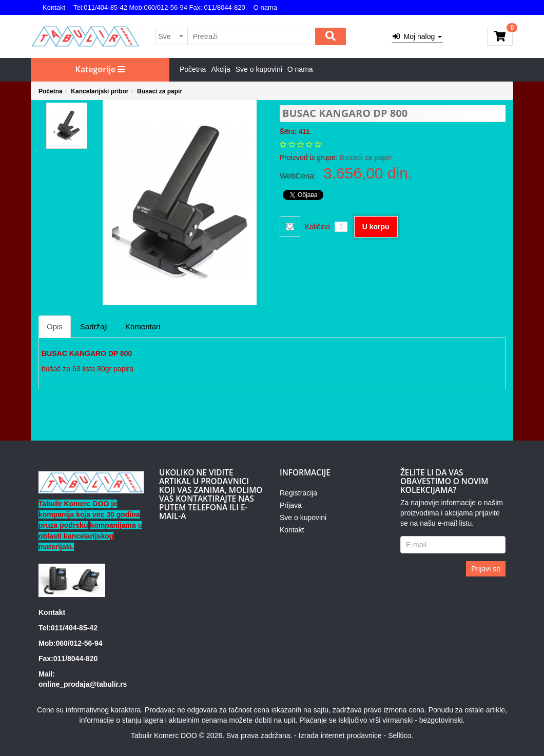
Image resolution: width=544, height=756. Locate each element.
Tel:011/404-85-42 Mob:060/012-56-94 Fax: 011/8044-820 (159, 7)
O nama (265, 7)
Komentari (143, 326)
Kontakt (54, 7)
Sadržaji (94, 326)
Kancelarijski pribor (100, 91)
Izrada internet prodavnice (340, 735)
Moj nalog (417, 36)
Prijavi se (486, 569)
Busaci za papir (160, 91)
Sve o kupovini (259, 69)
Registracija (298, 493)
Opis (55, 326)
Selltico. (401, 735)
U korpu (376, 227)
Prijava (291, 505)
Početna (193, 69)
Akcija (220, 69)
